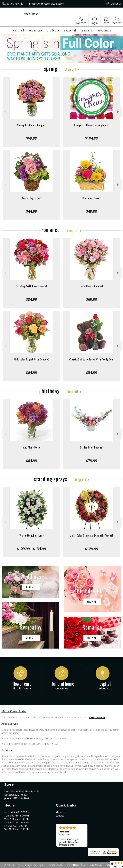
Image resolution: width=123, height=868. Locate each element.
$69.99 (32, 138)
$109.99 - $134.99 (31, 549)
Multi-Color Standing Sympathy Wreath (92, 535)
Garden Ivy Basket (31, 198)
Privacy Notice (73, 865)
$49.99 (92, 211)
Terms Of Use (56, 865)
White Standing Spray (32, 535)
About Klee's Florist (14, 711)
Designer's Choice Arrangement (92, 125)
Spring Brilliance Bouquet (31, 125)
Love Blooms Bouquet (92, 286)
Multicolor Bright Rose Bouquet (31, 359)
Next (118, 112)
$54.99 (92, 372)
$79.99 (92, 460)
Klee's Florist (31, 14)
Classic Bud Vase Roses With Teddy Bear (92, 359)
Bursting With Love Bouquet (32, 286)
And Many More (32, 447)
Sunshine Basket (92, 198)
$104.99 (92, 138)
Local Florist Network (93, 865)
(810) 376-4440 (15, 4)
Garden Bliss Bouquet (92, 447)
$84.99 (32, 299)
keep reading (97, 717)
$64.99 (32, 372)
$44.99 (32, 211)
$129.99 (92, 549)
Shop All (70, 69)
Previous (5, 112)
